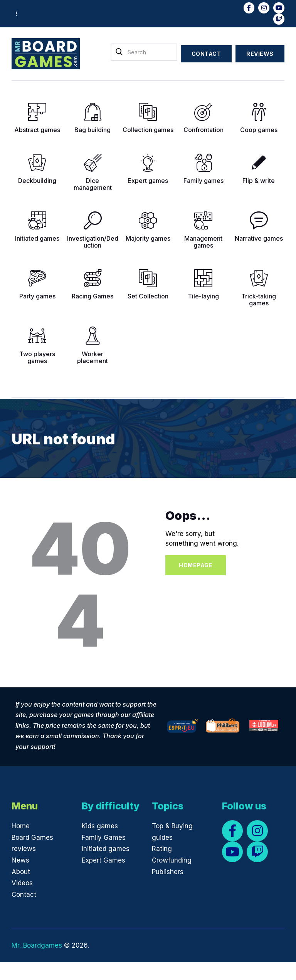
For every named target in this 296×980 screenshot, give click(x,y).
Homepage (196, 565)
